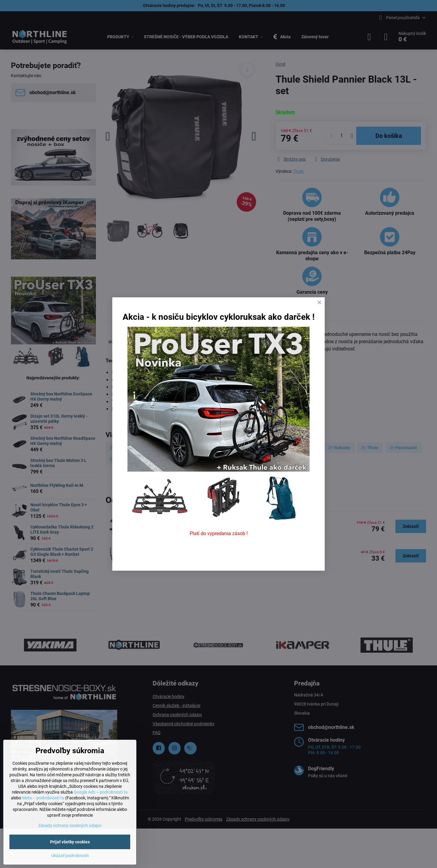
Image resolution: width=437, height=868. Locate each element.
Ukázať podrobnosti (70, 856)
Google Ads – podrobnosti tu (101, 792)
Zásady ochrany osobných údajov (70, 825)
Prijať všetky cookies (70, 842)
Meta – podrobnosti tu (43, 798)
